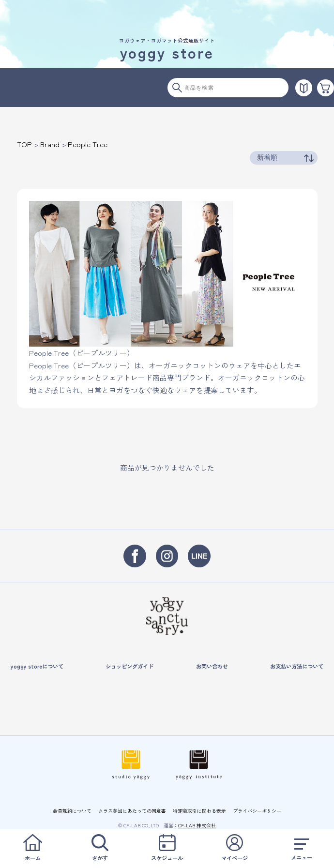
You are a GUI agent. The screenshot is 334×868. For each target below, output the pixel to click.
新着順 (267, 157)
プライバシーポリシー (257, 811)
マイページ (234, 848)
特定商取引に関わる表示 (199, 811)
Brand (50, 144)
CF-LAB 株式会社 (197, 825)
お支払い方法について (297, 666)
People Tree (88, 144)
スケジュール (167, 848)
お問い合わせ (212, 666)
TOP (24, 144)
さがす (100, 848)
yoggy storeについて (37, 666)
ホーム (32, 848)
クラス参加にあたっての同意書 (132, 811)
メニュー (302, 848)
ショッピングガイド (129, 666)
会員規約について (72, 811)
